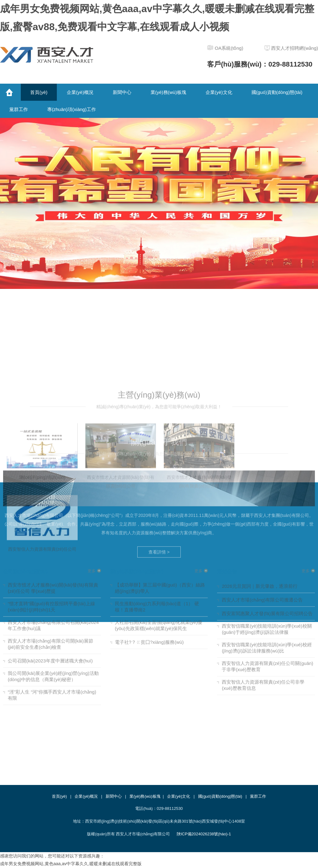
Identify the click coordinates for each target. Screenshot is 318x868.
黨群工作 (258, 796)
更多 (92, 480)
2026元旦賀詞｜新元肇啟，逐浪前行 (259, 496)
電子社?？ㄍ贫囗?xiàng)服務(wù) (149, 552)
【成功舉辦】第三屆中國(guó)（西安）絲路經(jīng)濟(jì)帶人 (160, 497)
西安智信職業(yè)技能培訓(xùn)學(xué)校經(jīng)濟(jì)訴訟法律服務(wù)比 (267, 557)
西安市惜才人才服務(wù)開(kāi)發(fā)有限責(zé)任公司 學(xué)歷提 (53, 497)
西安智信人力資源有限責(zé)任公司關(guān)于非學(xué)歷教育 (267, 576)
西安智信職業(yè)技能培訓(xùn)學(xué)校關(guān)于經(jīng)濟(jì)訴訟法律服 (267, 538)
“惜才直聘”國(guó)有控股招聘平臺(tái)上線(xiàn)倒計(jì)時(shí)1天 (51, 516)
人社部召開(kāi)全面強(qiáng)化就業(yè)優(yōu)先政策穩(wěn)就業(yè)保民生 (159, 535)
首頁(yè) (59, 796)
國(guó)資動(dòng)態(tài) (220, 796)
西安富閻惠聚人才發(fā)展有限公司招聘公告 (267, 523)
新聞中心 (114, 796)
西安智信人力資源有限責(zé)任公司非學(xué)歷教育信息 (263, 594)
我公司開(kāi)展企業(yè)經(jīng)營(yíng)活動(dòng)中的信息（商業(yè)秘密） (53, 586)
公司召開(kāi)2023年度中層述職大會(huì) (50, 570)
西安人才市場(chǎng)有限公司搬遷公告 (262, 509)
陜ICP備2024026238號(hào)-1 (204, 834)
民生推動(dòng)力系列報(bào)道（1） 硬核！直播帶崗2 (157, 516)
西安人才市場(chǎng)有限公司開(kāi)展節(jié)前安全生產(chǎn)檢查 (50, 553)
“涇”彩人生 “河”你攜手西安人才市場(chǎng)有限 (52, 604)
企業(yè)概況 (86, 796)
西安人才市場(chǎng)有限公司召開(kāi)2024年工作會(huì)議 (53, 535)
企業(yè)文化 (179, 796)
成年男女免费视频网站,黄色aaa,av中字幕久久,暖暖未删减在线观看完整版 (71, 864)
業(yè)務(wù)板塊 (145, 796)
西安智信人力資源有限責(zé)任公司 (42, 648)
